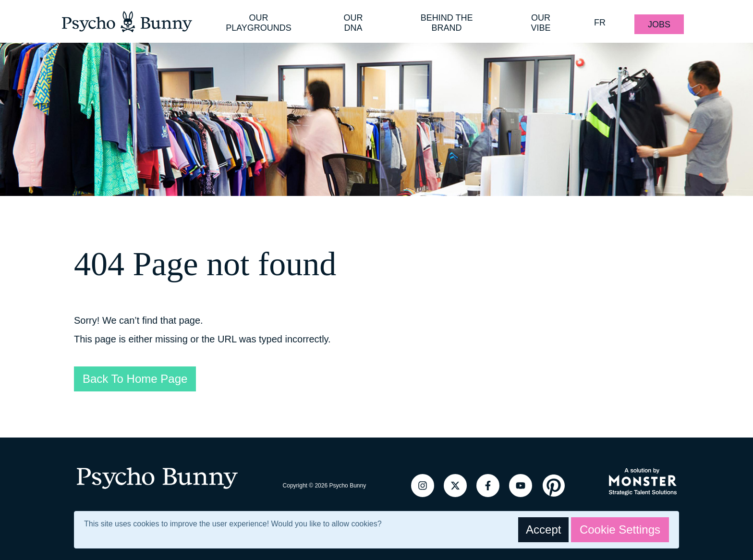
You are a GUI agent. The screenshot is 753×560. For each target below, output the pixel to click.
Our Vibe (541, 23)
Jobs (659, 24)
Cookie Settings (620, 530)
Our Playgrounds (259, 23)
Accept (543, 530)
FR (600, 23)
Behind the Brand (447, 23)
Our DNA (353, 23)
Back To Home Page (135, 379)
